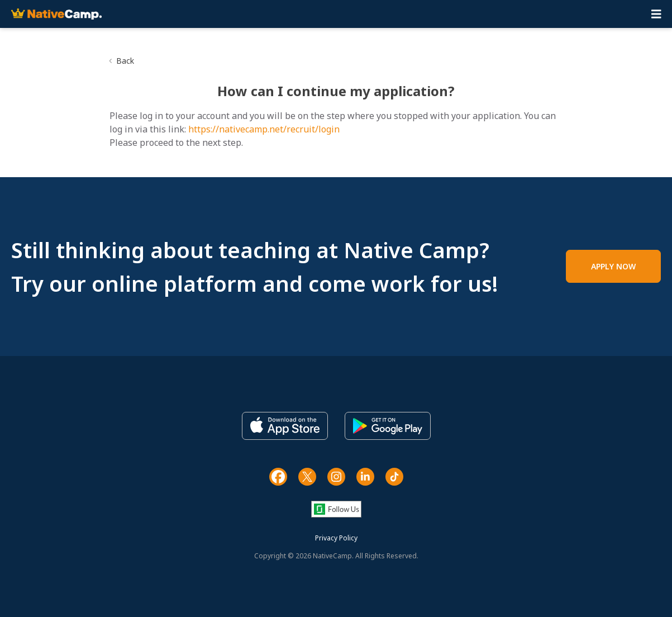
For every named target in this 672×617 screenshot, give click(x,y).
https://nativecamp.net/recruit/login (264, 129)
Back (125, 61)
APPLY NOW (613, 266)
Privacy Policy (336, 538)
